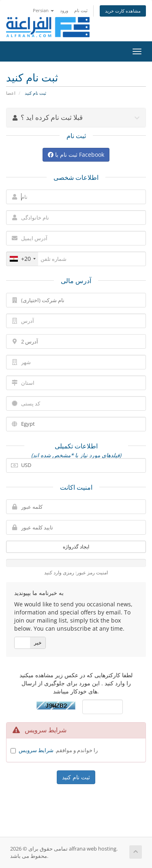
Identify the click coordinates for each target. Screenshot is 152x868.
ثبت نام (81, 10)
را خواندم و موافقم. (58, 750)
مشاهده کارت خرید (123, 11)
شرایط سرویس (36, 750)
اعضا (11, 93)
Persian (43, 10)
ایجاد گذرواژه (76, 547)
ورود (64, 10)
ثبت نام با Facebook (76, 155)
